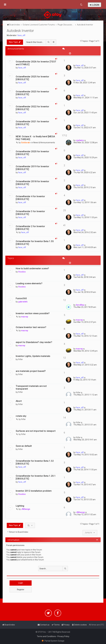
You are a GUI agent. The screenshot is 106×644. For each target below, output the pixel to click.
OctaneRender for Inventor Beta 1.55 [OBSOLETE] (35, 243)
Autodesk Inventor (20, 31)
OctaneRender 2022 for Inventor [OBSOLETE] (32, 108)
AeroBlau (80, 305)
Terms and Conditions (46, 636)
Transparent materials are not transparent (31, 387)
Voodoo (22, 272)
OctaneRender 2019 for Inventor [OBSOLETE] (32, 168)
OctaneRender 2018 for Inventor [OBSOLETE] (32, 183)
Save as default (24, 446)
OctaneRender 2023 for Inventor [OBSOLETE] (32, 93)
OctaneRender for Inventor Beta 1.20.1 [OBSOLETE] (36, 477)
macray (25, 317)
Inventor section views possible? (33, 313)
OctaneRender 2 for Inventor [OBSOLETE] (30, 228)
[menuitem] (82, 5)
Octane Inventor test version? (31, 327)
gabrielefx (23, 302)
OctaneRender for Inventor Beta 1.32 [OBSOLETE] (35, 462)
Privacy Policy (63, 636)
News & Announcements (44, 143)
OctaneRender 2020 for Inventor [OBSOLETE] (32, 153)
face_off (21, 35)
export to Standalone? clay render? (34, 342)
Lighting (20, 506)
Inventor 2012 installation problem (34, 491)
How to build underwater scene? (32, 268)
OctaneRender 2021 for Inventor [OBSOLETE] (32, 123)
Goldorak (25, 143)
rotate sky (21, 416)
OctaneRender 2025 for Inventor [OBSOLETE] (32, 78)
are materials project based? (31, 371)
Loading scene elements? (29, 283)
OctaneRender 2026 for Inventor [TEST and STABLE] (36, 63)
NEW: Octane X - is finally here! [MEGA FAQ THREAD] (35, 138)
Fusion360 (21, 298)
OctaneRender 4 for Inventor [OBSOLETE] (30, 198)
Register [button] (21, 590)
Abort (19, 401)
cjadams (80, 140)
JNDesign (26, 509)
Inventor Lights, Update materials (33, 356)
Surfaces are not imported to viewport (36, 431)
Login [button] (21, 583)
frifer (20, 359)
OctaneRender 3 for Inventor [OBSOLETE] (30, 213)
